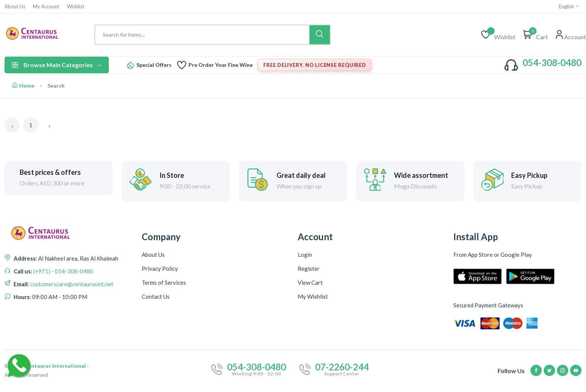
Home (23, 86)
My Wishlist (313, 296)
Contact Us (156, 296)
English (569, 6)
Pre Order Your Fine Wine (221, 65)
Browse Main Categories (57, 65)
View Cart (310, 282)
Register (309, 269)
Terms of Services (164, 282)
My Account (46, 7)
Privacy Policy (160, 269)
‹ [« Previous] (12, 126)
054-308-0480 (552, 63)
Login (305, 255)
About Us (15, 7)
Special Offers (154, 65)
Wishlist (76, 7)
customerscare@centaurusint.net (71, 285)
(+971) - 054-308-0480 (63, 272)
